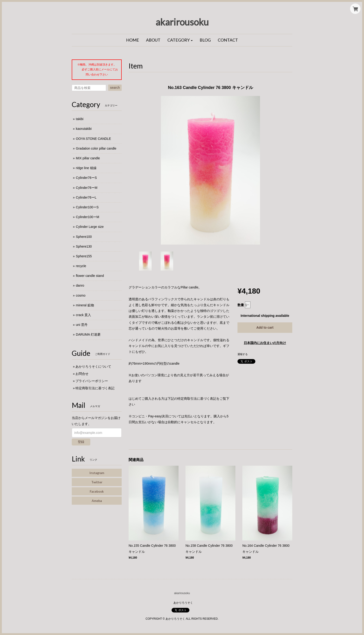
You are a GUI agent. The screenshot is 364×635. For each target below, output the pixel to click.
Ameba (97, 501)
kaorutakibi (84, 129)
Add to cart (265, 327)
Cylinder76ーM (87, 188)
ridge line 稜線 (86, 168)
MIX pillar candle (88, 158)
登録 (81, 442)
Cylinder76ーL (86, 197)
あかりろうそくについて (93, 367)
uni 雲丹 (82, 325)
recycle (81, 266)
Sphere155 (84, 256)
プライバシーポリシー (92, 381)
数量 (241, 305)
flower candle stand (90, 276)
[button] (180, 40)
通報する (243, 354)
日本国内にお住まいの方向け (265, 343)
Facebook (97, 491)
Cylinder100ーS (87, 207)
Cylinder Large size (90, 227)
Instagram (97, 473)
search (115, 88)
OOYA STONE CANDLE (93, 139)
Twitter (97, 482)
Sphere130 (84, 246)
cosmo (81, 295)
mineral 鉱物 (85, 305)
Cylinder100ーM (88, 217)
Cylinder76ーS (86, 178)
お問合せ (82, 374)
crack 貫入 (83, 315)
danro (80, 285)
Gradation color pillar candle (96, 148)
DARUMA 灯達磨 (88, 334)
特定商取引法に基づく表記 (95, 388)
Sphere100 (84, 237)
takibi (80, 119)
